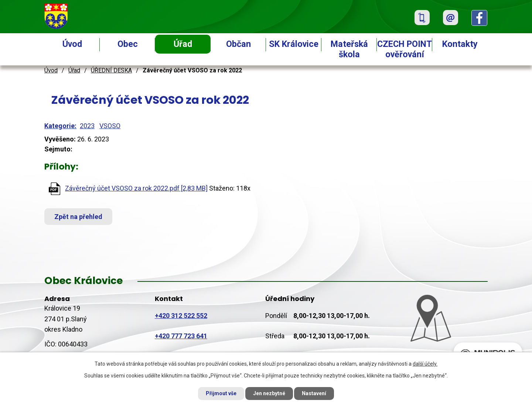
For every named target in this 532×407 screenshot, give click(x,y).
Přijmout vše (221, 393)
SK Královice (294, 44)
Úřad (183, 44)
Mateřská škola (349, 49)
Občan (238, 44)
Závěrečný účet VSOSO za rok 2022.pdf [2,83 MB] (136, 188)
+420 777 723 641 (181, 336)
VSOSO (110, 126)
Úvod (72, 44)
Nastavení (314, 393)
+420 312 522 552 (181, 316)
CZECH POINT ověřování (405, 49)
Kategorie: (60, 126)
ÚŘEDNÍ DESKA (111, 70)
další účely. (425, 364)
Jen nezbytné (269, 393)
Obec (128, 44)
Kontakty (460, 44)
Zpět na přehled (78, 217)
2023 (87, 126)
